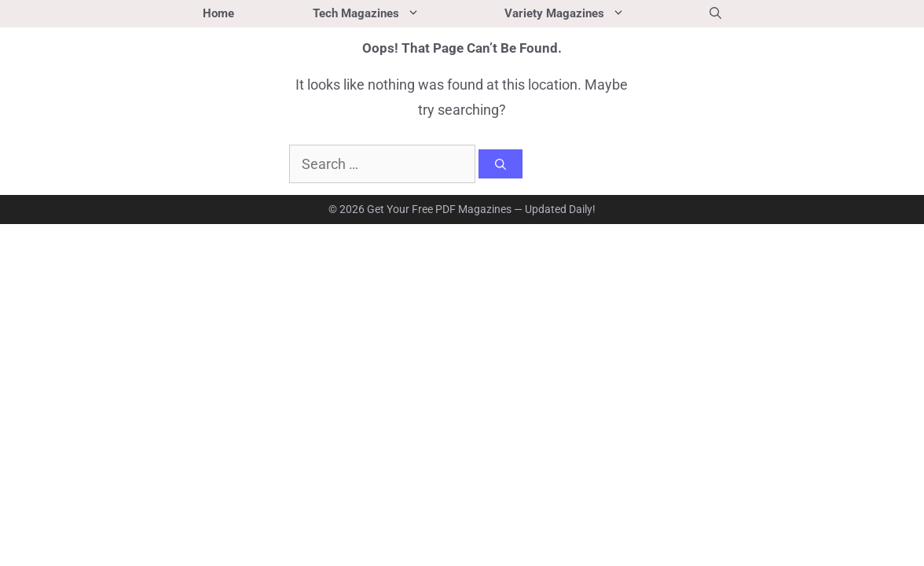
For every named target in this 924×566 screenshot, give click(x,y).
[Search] (500, 164)
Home (218, 13)
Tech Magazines (389, 14)
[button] (715, 14)
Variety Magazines (587, 14)
